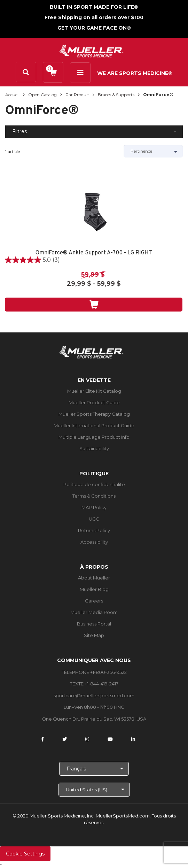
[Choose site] (94, 790)
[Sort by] (153, 151)
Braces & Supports (116, 95)
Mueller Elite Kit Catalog (94, 391)
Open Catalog (42, 95)
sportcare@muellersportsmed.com (94, 696)
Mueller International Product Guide (94, 425)
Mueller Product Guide (94, 402)
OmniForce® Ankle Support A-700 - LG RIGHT (94, 253)
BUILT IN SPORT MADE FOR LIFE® (94, 7)
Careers (94, 601)
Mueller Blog (94, 589)
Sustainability (94, 448)
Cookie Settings (25, 854)
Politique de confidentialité (94, 484)
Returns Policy (94, 530)
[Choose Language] (94, 769)
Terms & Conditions (94, 496)
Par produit (77, 95)
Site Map (94, 635)
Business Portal (94, 624)
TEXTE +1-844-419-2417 (94, 684)
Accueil (12, 95)
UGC (94, 519)
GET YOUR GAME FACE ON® (94, 28)
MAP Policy (94, 507)
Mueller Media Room (94, 612)
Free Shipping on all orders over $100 (94, 17)
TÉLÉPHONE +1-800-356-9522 (94, 672)
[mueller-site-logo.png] (91, 50)
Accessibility (94, 542)
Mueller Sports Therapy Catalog (94, 414)
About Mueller (94, 578)
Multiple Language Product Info (94, 437)
